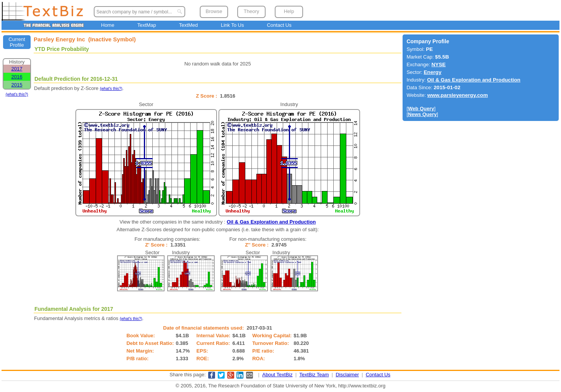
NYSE (438, 65)
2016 (17, 77)
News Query (422, 114)
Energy (432, 72)
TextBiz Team (314, 375)
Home (108, 25)
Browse (214, 11)
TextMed (188, 25)
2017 (17, 69)
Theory (251, 11)
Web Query (421, 109)
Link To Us (232, 25)
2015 (17, 85)
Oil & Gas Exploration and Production (272, 222)
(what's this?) (17, 94)
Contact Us (279, 25)
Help (289, 11)
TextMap (147, 25)
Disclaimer (347, 375)
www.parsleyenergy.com (457, 95)
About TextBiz (277, 375)
